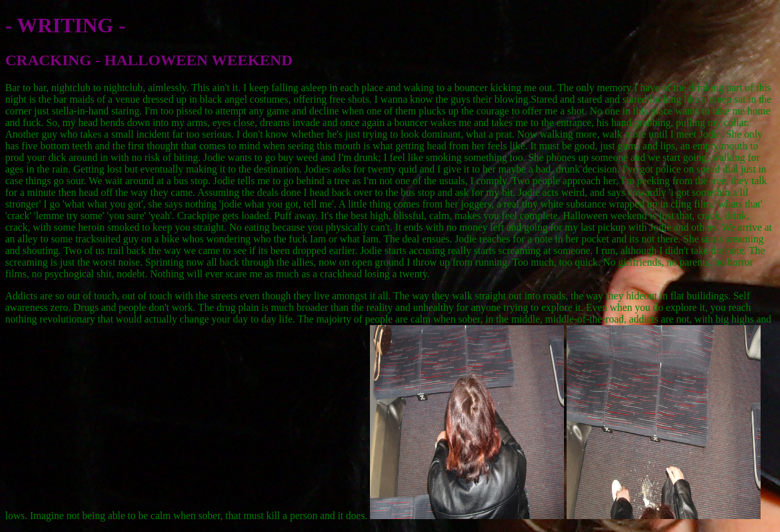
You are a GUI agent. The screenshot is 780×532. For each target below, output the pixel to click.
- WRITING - (65, 25)
